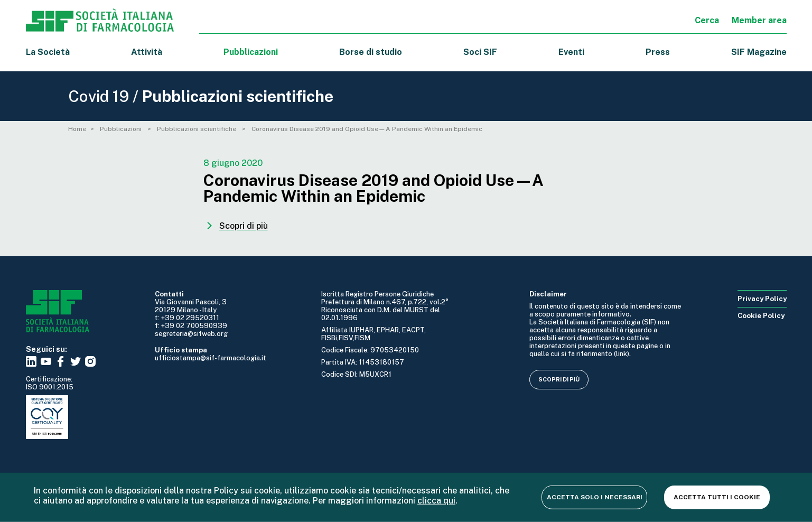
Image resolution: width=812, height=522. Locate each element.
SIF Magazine (759, 52)
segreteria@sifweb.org (191, 334)
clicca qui (436, 500)
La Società (48, 52)
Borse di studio (371, 52)
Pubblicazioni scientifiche (197, 129)
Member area (759, 20)
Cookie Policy (761, 316)
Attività (147, 52)
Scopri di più (559, 379)
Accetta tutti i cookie (717, 497)
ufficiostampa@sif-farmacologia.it (211, 358)
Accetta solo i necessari (595, 497)
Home (77, 129)
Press (658, 52)
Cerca (707, 20)
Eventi (571, 52)
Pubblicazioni (122, 129)
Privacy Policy (762, 299)
